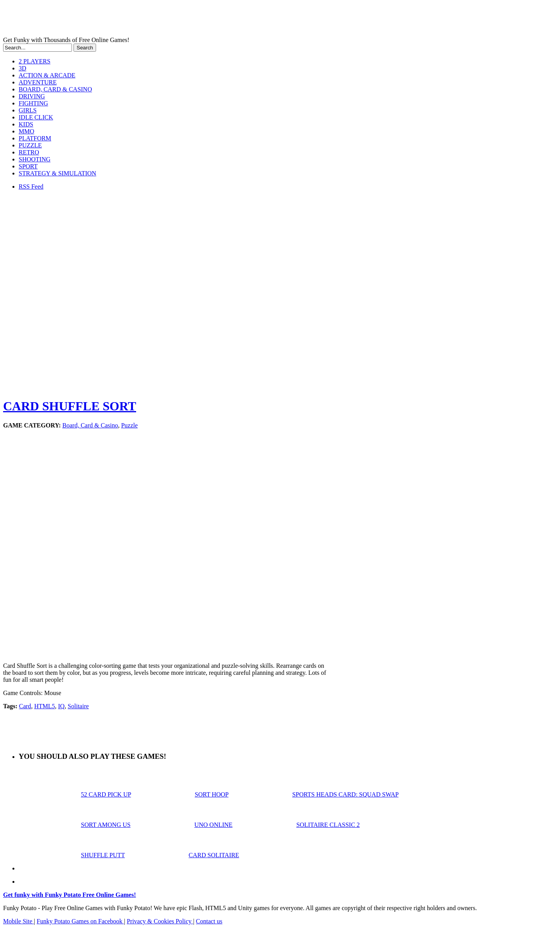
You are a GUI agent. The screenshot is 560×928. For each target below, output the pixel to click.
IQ (61, 706)
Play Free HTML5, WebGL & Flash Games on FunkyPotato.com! (135, 20)
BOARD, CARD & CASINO (55, 89)
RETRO (29, 152)
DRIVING (32, 96)
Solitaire (78, 706)
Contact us (209, 921)
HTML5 (45, 706)
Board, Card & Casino (90, 425)
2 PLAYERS (35, 61)
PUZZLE (30, 145)
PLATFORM (35, 138)
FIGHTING (33, 103)
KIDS (26, 124)
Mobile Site (18, 921)
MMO (26, 131)
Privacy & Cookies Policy (160, 921)
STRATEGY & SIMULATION (57, 173)
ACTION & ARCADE (47, 75)
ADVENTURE (38, 82)
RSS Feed (31, 186)
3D (23, 68)
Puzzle (129, 425)
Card (25, 706)
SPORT (28, 166)
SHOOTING (35, 159)
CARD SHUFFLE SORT (70, 406)
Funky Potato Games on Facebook (80, 921)
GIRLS (28, 110)
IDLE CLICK (36, 117)
